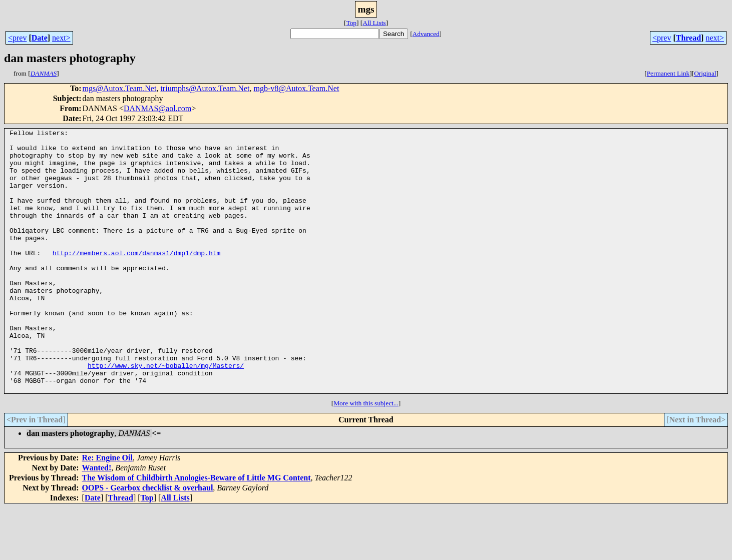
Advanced (426, 34)
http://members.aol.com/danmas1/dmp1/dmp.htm (136, 278)
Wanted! (97, 520)
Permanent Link (668, 73)
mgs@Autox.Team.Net (120, 88)
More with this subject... (366, 456)
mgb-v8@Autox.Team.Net (296, 88)
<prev (17, 38)
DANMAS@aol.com (157, 108)
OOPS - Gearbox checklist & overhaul (148, 540)
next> (61, 38)
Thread (688, 38)
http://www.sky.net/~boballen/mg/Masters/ (166, 413)
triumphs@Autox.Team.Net (205, 88)
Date (40, 38)
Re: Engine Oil (107, 510)
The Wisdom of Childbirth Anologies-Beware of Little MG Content (197, 530)
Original (705, 73)
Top (351, 23)
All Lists (374, 23)
